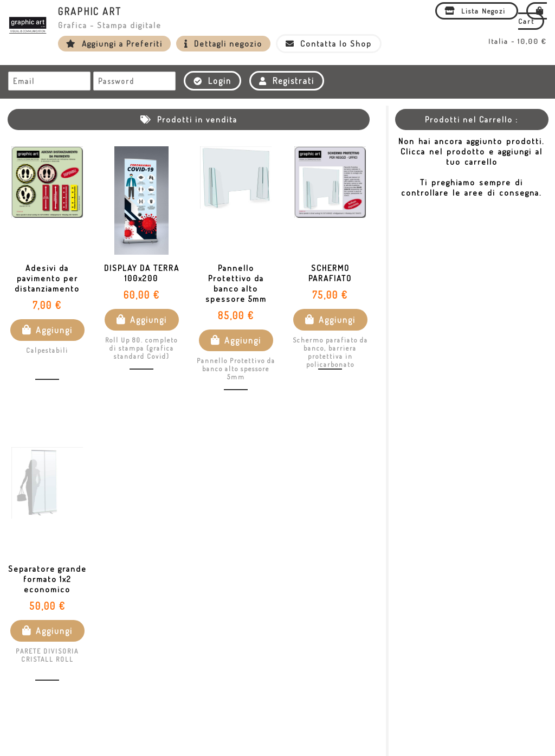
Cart (533, 16)
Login (212, 81)
